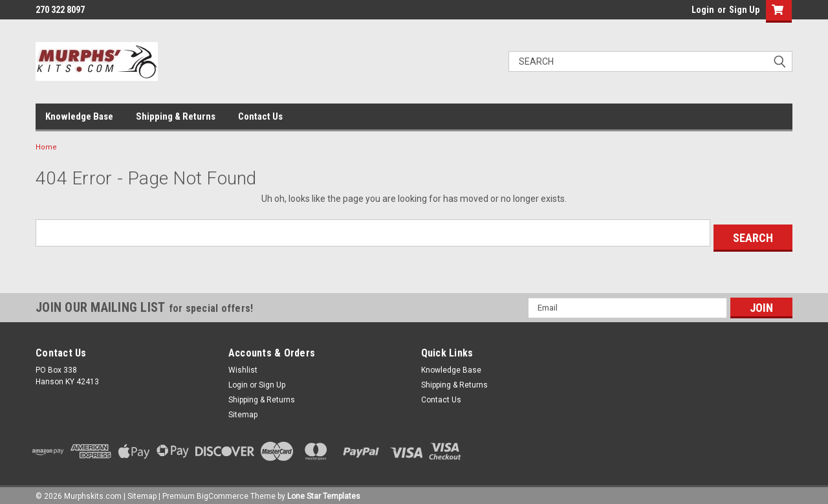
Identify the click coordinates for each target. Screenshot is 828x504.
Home (46, 147)
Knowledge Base (79, 116)
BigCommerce (223, 491)
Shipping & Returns (176, 116)
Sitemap (243, 410)
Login (703, 10)
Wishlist (243, 365)
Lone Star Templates (324, 491)
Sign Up (744, 10)
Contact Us (260, 116)
